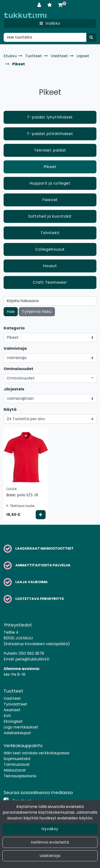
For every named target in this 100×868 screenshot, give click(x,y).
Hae (11, 312)
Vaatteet (12, 698)
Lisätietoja (50, 856)
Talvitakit (50, 233)
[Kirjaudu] (40, 5)
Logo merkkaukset (21, 727)
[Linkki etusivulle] (25, 15)
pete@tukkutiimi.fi (32, 659)
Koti (7, 716)
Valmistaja (15, 348)
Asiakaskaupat (17, 733)
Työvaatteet (15, 704)
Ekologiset (13, 721)
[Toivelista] (50, 5)
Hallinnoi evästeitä (50, 842)
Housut (50, 266)
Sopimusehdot (17, 759)
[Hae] (45, 37)
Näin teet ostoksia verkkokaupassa (36, 753)
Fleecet (50, 200)
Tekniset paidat (50, 150)
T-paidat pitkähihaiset (50, 134)
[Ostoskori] (60, 5)
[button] (50, 378)
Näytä (10, 409)
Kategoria (14, 328)
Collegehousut (50, 249)
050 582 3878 (31, 653)
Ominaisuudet (18, 369)
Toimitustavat (17, 764)
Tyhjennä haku (37, 312)
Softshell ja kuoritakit (50, 216)
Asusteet (12, 710)
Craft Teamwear (50, 282)
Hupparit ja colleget (50, 183)
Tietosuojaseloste (20, 776)
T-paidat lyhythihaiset (50, 117)
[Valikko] (50, 23)
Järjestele (14, 389)
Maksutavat (15, 770)
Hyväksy (50, 829)
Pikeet (50, 167)
